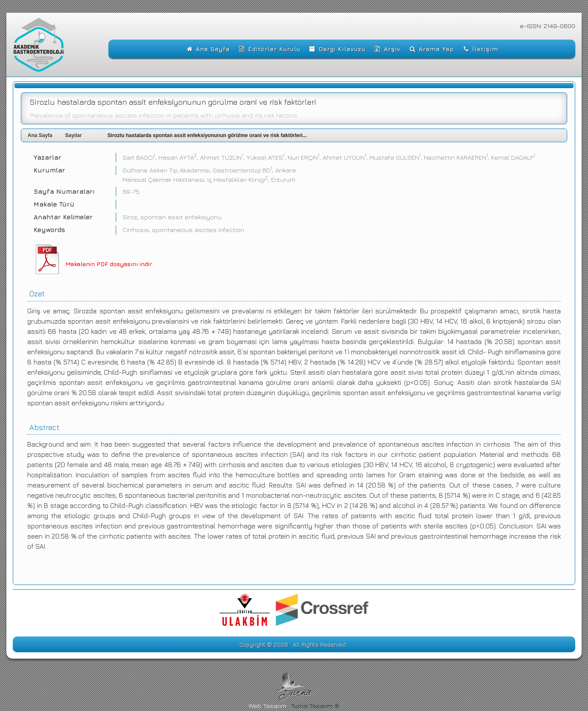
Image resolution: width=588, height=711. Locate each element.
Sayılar (73, 135)
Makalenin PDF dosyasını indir (109, 264)
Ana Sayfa (40, 135)
